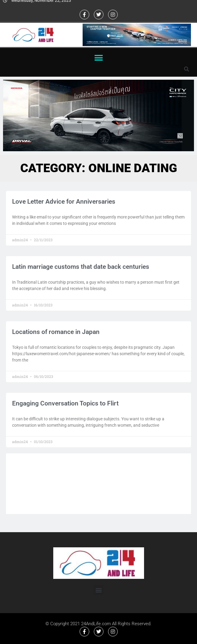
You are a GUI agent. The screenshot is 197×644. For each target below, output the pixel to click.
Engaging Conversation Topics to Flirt (65, 403)
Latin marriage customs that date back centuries (81, 267)
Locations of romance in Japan (56, 332)
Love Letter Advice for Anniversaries (64, 202)
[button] (98, 58)
